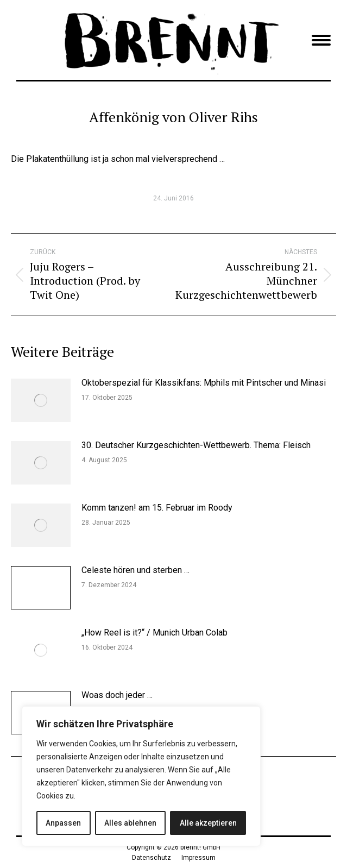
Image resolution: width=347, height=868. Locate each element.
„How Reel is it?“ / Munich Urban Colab (154, 633)
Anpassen (63, 823)
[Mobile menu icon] (321, 40)
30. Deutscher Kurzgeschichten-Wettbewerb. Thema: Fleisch (196, 445)
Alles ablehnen (130, 823)
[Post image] (41, 400)
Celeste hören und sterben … (135, 570)
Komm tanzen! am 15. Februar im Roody (157, 508)
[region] (141, 776)
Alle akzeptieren (208, 823)
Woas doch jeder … (117, 695)
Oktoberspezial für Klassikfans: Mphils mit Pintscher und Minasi (204, 383)
